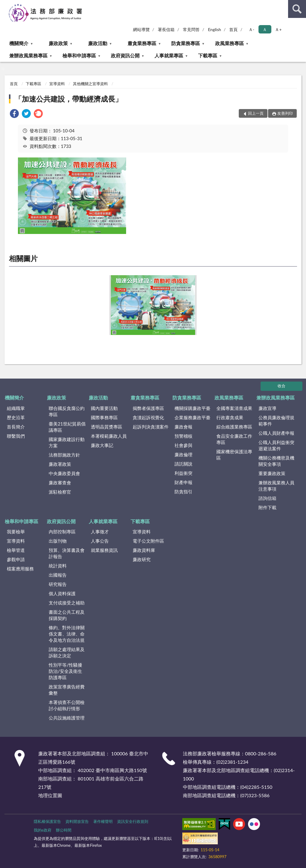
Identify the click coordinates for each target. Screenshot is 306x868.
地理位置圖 (50, 795)
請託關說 (183, 464)
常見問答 (191, 29)
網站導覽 (141, 29)
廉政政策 (58, 43)
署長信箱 (166, 29)
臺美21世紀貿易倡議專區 (67, 427)
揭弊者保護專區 (148, 408)
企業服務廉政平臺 (192, 417)
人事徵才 (100, 532)
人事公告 (100, 541)
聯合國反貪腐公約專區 (67, 411)
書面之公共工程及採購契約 (67, 615)
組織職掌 (16, 408)
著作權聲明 (103, 821)
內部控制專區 (62, 532)
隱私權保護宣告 (47, 821)
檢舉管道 (16, 550)
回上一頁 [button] (256, 113)
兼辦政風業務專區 (28, 55)
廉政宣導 (267, 408)
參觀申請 (16, 559)
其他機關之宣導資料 (90, 84)
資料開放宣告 (77, 821)
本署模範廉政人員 (109, 436)
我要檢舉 (16, 532)
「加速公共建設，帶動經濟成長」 (68, 99)
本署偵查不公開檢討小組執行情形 (67, 705)
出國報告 (58, 575)
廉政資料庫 (144, 550)
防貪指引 (183, 492)
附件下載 (267, 507)
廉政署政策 (60, 464)
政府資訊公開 (125, 55)
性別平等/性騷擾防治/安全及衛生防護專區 (65, 671)
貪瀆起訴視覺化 (148, 417)
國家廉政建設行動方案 (67, 442)
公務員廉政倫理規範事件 (276, 421)
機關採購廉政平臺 (192, 408)
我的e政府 (43, 830)
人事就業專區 (169, 55)
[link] (14, 114)
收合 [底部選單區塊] (281, 386)
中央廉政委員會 (64, 473)
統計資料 (58, 566)
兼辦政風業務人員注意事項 (276, 486)
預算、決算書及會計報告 (67, 553)
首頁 (233, 29)
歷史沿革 (16, 417)
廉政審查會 (60, 483)
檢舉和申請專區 (79, 55)
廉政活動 (98, 43)
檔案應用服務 (20, 569)
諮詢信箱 (267, 498)
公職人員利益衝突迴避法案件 (276, 445)
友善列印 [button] (285, 113)
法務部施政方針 (64, 455)
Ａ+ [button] (278, 29)
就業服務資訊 (104, 550)
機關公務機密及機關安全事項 (276, 461)
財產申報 (183, 482)
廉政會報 (183, 427)
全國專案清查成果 (234, 408)
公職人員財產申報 (276, 433)
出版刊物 (58, 541)
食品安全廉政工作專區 (234, 439)
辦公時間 (64, 830)
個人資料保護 (62, 593)
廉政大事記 (102, 445)
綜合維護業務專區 (234, 427)
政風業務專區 (229, 43)
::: (5, 4)
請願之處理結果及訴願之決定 (67, 652)
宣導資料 (57, 84)
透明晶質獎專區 (107, 427)
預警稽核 (183, 436)
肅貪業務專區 (142, 43)
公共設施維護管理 (67, 718)
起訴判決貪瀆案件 (151, 427)
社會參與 (183, 445)
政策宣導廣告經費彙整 (67, 690)
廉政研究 (142, 559)
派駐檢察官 (60, 492)
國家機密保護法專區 (234, 455)
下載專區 (208, 55)
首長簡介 (16, 427)
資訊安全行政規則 (133, 821)
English (215, 29)
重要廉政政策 (272, 473)
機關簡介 (19, 43)
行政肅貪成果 (230, 417)
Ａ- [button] (251, 29)
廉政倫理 (183, 454)
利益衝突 (183, 473)
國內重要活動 (104, 408)
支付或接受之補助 (67, 603)
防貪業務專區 (186, 43)
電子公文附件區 (148, 541)
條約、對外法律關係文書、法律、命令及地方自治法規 (67, 634)
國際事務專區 (104, 417)
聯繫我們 (16, 436)
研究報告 (58, 584)
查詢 (297, 9)
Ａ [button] (265, 29)
